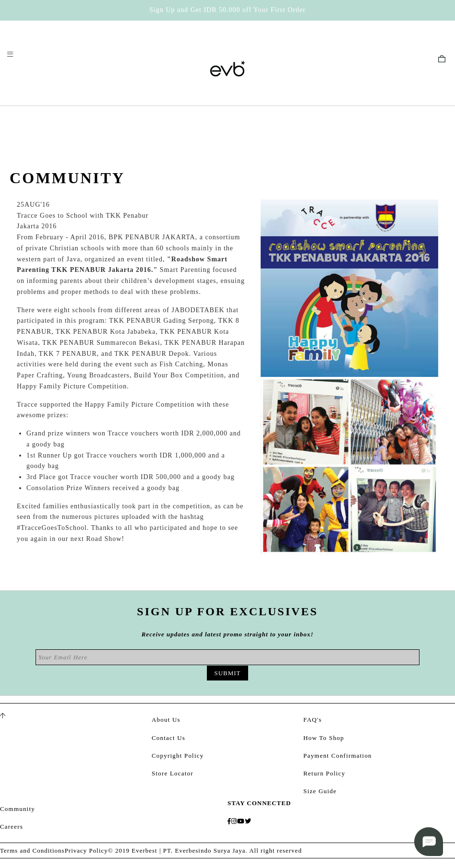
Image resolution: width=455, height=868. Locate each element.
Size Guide (320, 791)
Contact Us (168, 738)
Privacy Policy (86, 850)
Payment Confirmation (338, 756)
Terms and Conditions (32, 850)
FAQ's (312, 720)
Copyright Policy (178, 756)
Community (18, 809)
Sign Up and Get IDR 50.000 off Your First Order (227, 10)
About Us (166, 720)
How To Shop (324, 738)
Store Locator (173, 773)
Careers (12, 827)
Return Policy (324, 773)
